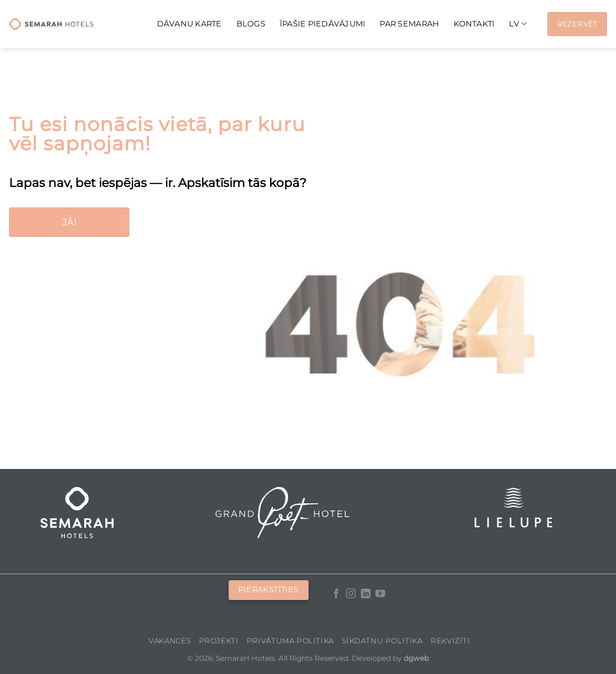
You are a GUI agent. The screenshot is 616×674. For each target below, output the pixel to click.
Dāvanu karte (189, 24)
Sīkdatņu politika (382, 641)
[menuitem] (518, 24)
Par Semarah (409, 24)
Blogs (251, 24)
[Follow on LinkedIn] (366, 594)
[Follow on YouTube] (380, 594)
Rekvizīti (451, 641)
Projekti (219, 641)
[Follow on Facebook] (336, 594)
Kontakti (474, 24)
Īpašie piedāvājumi (323, 24)
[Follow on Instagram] (351, 594)
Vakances (170, 641)
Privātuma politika (290, 641)
